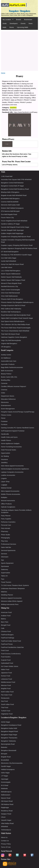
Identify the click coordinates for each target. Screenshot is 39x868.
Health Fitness (6, 440)
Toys (3, 579)
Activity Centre (6, 355)
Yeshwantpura (6, 830)
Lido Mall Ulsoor (7, 267)
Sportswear (5, 566)
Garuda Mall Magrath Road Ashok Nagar (15, 227)
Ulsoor (3, 817)
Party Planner (6, 516)
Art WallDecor (6, 358)
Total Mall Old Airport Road (10, 334)
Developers (14, 23)
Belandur (4, 747)
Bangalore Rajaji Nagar (9, 735)
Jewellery (13, 108)
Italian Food (5, 669)
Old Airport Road (7, 801)
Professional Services (9, 544)
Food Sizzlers (6, 657)
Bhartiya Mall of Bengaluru (10, 192)
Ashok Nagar (6, 722)
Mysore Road (6, 798)
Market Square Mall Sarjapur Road (13, 280)
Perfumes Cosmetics (8, 522)
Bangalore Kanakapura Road (11, 725)
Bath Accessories (7, 371)
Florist (3, 418)
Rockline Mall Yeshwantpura (11, 312)
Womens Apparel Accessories (11, 598)
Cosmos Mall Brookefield (10, 202)
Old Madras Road (7, 804)
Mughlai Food (6, 688)
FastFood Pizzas (7, 644)
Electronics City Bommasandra (12, 763)
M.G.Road (5, 785)
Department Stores (8, 396)
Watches (4, 592)
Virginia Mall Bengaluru (9, 343)
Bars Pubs (5, 622)
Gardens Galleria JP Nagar (10, 224)
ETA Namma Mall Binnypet (10, 211)
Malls (4, 27)
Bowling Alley (6, 380)
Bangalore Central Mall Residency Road (15, 189)
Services (4, 554)
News (31, 23)
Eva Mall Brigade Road (9, 214)
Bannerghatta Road (8, 744)
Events (23, 23)
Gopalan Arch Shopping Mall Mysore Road (16, 237)
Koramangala (6, 782)
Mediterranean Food (8, 682)
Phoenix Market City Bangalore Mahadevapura (17, 302)
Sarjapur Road (6, 814)
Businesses (28, 19)
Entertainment (6, 405)
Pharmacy (5, 531)
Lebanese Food (6, 679)
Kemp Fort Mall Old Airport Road (12, 264)
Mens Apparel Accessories (10, 491)
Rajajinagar (5, 807)
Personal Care (6, 525)
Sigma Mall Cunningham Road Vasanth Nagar (17, 318)
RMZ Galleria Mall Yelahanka (11, 309)
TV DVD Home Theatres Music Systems (15, 585)
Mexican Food (6, 685)
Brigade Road (6, 757)
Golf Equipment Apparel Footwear (13, 431)
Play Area (4, 541)
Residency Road (7, 811)
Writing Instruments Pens (10, 604)
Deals (5, 23)
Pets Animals (6, 528)
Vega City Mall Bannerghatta (11, 340)
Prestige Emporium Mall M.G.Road (13, 305)
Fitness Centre (6, 415)
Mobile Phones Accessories (11, 494)
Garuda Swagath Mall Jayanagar (12, 230)
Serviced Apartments (8, 550)
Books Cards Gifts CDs (9, 377)
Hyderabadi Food (7, 663)
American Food (6, 612)
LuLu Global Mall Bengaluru (11, 271)
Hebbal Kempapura (8, 769)
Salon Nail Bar (6, 547)
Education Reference (8, 399)
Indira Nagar (5, 773)
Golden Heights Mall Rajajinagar (12, 233)
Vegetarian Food (7, 714)
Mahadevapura (6, 792)
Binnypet (4, 754)
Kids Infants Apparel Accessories (12, 466)
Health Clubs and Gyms (9, 437)
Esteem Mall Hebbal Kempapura (12, 208)
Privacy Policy (6, 844)
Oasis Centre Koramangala (10, 290)
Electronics (5, 402)
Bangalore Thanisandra (9, 738)
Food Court (5, 650)
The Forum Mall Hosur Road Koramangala (16, 328)
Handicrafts (5, 434)
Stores (12, 27)
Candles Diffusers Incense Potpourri (14, 386)
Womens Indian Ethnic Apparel (12, 601)
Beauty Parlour (6, 374)
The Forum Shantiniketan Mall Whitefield (15, 331)
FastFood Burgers (7, 635)
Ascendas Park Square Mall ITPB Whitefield (16, 179)
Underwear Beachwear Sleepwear (13, 588)
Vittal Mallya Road (7, 823)
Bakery (3, 619)
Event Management (8, 409)
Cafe (3, 628)
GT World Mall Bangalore (10, 252)
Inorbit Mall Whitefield (8, 261)
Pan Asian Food (7, 695)
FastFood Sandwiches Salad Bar (12, 647)
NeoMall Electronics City (10, 286)
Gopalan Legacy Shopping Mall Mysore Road (17, 245)
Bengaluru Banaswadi (9, 750)
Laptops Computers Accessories (12, 472)
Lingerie (4, 478)
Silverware (5, 557)
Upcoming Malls (23, 27)
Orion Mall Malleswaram (9, 296)
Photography (5, 538)
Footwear (4, 421)
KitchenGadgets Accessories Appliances (15, 469)
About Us (4, 837)
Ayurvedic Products (8, 364)
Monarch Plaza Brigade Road (11, 283)
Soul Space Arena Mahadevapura (13, 321)
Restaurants (5, 698)
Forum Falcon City (7, 217)
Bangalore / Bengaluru (19, 11)
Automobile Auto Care (9, 361)
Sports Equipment (7, 563)
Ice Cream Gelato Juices (10, 666)
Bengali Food (6, 625)
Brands (19, 19)
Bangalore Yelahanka (8, 741)
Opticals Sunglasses (8, 507)
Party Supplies (6, 519)
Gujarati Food (6, 660)
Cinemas (4, 390)
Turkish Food (6, 711)
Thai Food (5, 707)
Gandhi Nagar (6, 766)
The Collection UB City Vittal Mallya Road (15, 324)
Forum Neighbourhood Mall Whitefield (14, 221)
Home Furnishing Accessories (11, 447)
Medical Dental (6, 488)
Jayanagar (5, 779)
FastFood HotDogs (8, 638)
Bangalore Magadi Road (9, 731)
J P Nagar (4, 776)
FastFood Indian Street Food (11, 641)
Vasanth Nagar (6, 820)
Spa (2, 560)
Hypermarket (6, 453)
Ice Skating (5, 456)
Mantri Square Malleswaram (11, 274)
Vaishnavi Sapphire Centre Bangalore (14, 337)
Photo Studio (6, 535)
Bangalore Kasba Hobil (9, 728)
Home (3, 73)
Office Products (6, 504)
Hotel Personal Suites (9, 450)
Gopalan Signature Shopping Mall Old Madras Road (19, 248)
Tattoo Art (4, 576)
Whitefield (4, 826)
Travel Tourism (6, 582)
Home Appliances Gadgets (10, 443)
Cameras (4, 383)
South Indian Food (7, 704)
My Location (7, 20)
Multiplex (4, 497)
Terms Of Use (6, 847)
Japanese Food (6, 673)
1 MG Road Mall (7, 176)
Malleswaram (6, 795)
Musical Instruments (8, 501)
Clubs (3, 393)
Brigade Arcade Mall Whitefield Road (14, 195)
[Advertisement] (19, 51)
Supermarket (6, 573)
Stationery (5, 569)
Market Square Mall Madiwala (11, 277)
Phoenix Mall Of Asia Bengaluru (12, 299)
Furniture (4, 424)
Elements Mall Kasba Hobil (10, 205)
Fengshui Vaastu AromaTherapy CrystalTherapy (18, 412)
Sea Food (4, 701)
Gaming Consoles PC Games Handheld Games (18, 428)
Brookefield (5, 760)
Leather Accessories (8, 475)
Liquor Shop (5, 482)
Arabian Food (6, 616)
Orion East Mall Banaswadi (10, 293)
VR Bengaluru (6, 347)
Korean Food (6, 676)
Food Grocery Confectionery (11, 654)
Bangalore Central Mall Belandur (12, 183)
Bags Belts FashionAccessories (12, 367)
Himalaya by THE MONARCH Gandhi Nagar (16, 255)
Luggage (4, 485)
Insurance (4, 459)
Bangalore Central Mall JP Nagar (12, 186)
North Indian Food (7, 692)
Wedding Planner (7, 595)
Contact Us (5, 841)
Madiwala (4, 788)
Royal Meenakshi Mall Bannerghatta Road (16, 315)
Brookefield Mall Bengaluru (10, 198)
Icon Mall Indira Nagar (9, 258)
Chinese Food (6, 631)
